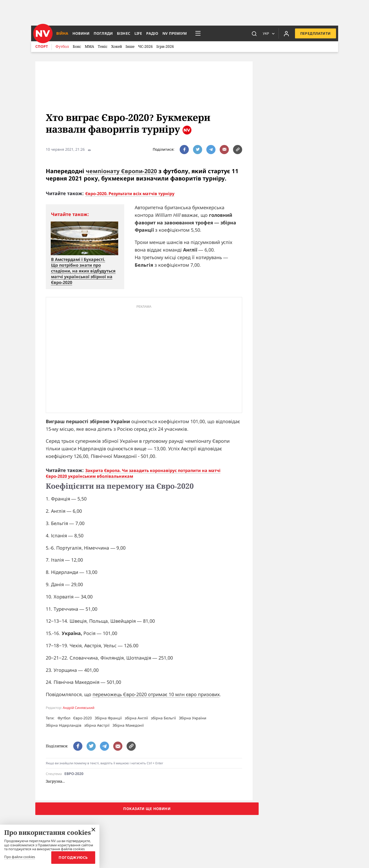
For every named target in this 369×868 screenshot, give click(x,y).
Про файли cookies (20, 857)
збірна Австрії (97, 725)
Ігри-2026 (165, 46)
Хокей (117, 46)
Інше (130, 46)
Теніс (103, 46)
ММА (89, 46)
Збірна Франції (108, 718)
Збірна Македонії (128, 725)
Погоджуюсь (72, 857)
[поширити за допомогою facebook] (184, 150)
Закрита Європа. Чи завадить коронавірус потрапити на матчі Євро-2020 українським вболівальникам (133, 473)
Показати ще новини (147, 809)
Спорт (42, 46)
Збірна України (193, 718)
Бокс (77, 46)
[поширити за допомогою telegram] (211, 150)
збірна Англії (136, 718)
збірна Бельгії (163, 718)
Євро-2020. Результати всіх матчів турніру (130, 194)
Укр (265, 33)
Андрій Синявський (79, 708)
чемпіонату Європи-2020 (122, 171)
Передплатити (315, 33)
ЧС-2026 (146, 46)
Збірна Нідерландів (64, 725)
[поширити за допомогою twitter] (198, 150)
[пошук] (253, 33)
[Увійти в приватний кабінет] (286, 33)
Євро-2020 (83, 718)
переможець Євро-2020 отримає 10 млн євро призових (156, 694)
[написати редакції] (224, 150)
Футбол (62, 46)
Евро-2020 (74, 774)
